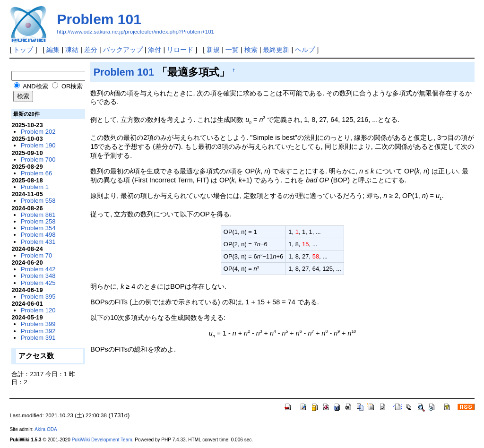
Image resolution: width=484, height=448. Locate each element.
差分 (91, 50)
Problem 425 (38, 283)
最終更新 (276, 50)
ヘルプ (305, 50)
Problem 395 (38, 297)
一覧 (232, 50)
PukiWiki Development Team (102, 440)
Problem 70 (36, 255)
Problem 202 (38, 132)
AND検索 (31, 86)
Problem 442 (38, 269)
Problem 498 (38, 235)
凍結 (72, 50)
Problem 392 (38, 331)
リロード (180, 50)
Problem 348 (38, 276)
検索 (251, 50)
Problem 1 (35, 187)
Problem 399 (38, 324)
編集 (53, 50)
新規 (213, 50)
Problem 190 (38, 145)
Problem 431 (38, 242)
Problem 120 (38, 310)
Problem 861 (38, 215)
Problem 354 (38, 228)
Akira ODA (46, 429)
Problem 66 (36, 173)
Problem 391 (38, 338)
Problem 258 (38, 221)
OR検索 (67, 86)
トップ (23, 50)
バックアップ (123, 50)
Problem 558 (38, 201)
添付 (155, 50)
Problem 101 (99, 19)
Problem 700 (38, 159)
